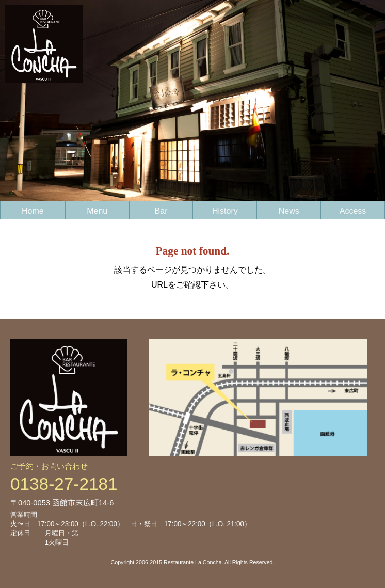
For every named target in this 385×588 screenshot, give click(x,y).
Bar (161, 211)
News (289, 211)
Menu (97, 211)
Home (33, 211)
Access (353, 211)
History (225, 211)
